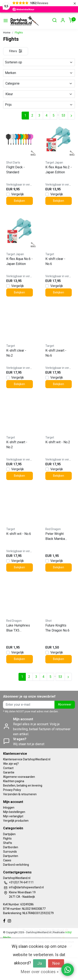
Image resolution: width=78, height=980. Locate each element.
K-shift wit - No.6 (19, 534)
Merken (39, 73)
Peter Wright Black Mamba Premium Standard (55, 537)
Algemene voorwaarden (19, 777)
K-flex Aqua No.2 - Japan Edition (59, 170)
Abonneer (65, 705)
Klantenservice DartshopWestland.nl (27, 759)
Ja (40, 963)
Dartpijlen (9, 834)
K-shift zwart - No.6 (56, 353)
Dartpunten (11, 856)
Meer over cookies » (40, 972)
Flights (19, 33)
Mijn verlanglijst (13, 816)
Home (7, 33)
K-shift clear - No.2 (16, 353)
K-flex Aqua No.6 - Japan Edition (19, 261)
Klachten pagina (14, 781)
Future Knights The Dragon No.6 (57, 628)
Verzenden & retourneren (20, 794)
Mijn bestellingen (14, 812)
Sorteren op (39, 62)
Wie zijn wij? (11, 764)
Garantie (9, 772)
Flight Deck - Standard (15, 170)
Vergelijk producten (16, 821)
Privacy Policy (12, 790)
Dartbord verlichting (16, 865)
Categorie (39, 83)
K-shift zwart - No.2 (17, 445)
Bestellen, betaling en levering (23, 785)
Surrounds (10, 852)
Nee (56, 963)
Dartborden (11, 847)
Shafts (8, 843)
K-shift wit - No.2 (58, 442)
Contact (8, 768)
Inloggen (9, 808)
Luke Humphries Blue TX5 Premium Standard (18, 628)
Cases (7, 860)
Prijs (39, 105)
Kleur (39, 94)
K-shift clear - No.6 (55, 261)
